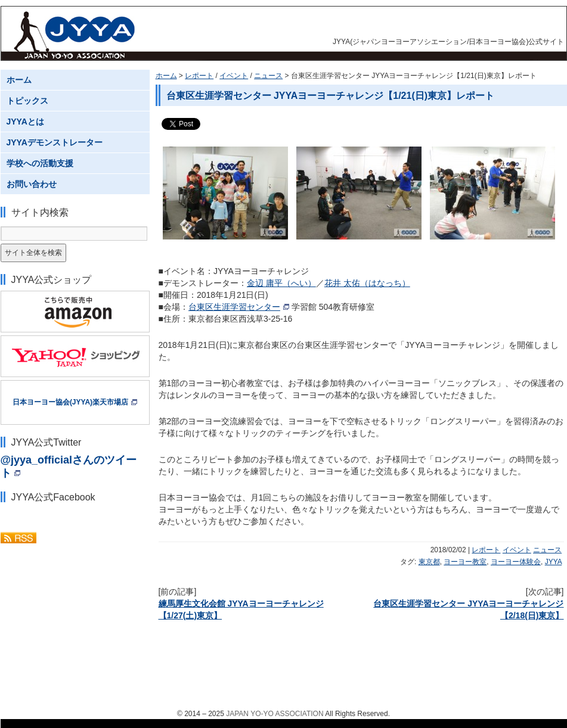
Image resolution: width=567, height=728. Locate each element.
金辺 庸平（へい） (281, 283)
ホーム (166, 76)
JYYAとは (25, 122)
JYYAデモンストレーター (55, 142)
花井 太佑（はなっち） (367, 283)
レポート (199, 76)
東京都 (429, 562)
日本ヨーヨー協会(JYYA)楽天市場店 (70, 402)
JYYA (553, 562)
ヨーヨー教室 (465, 562)
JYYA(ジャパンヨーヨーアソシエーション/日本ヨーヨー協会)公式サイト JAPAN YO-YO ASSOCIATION (76, 33)
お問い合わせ (32, 184)
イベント (234, 76)
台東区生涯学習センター (234, 307)
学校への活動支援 (40, 163)
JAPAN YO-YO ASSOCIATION (275, 714)
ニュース (268, 76)
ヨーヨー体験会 (516, 562)
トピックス (27, 101)
